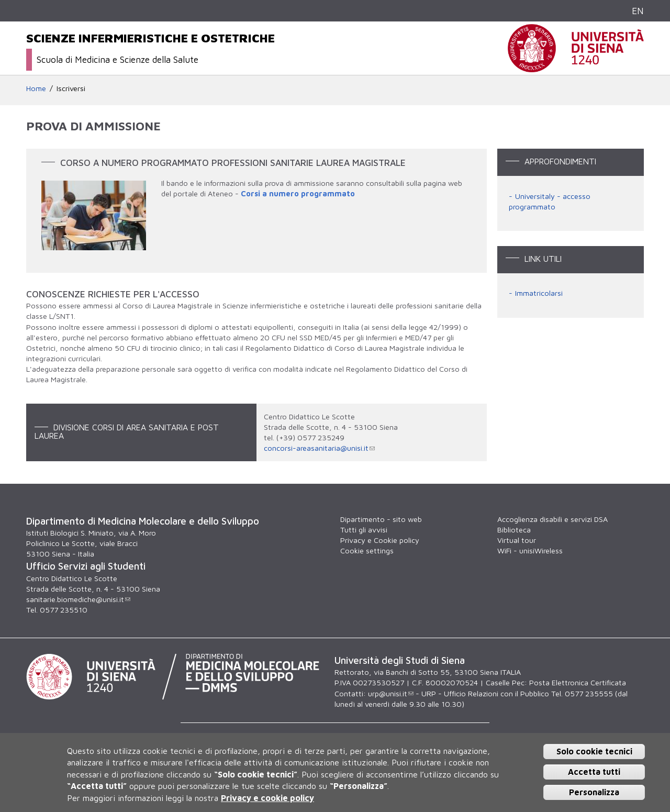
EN (638, 11)
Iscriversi (71, 88)
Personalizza (594, 792)
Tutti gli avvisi (364, 530)
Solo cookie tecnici (594, 751)
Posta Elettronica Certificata (578, 682)
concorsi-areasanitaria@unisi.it (319, 448)
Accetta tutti (594, 772)
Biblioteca (514, 530)
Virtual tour (517, 540)
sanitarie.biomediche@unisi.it (78, 599)
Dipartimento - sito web (381, 519)
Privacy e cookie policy (267, 798)
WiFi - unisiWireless (530, 550)
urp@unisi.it (391, 693)
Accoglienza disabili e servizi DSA (552, 519)
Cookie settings (367, 550)
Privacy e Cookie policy (380, 540)
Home (36, 88)
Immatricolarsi (539, 293)
